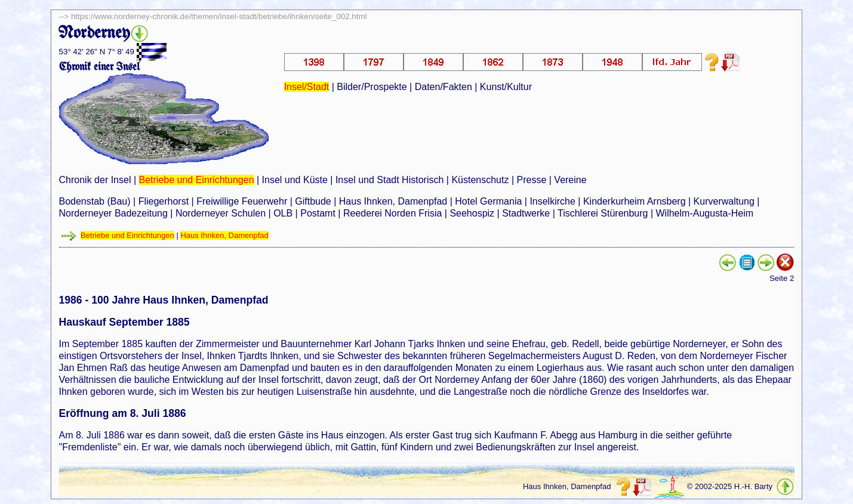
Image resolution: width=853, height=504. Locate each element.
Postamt (318, 213)
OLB (283, 213)
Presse (532, 180)
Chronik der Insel (95, 180)
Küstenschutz (480, 180)
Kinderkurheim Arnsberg (635, 201)
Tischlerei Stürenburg (603, 213)
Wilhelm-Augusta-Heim (705, 213)
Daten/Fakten (444, 87)
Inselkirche (552, 201)
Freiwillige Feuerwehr (242, 201)
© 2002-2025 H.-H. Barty (730, 486)
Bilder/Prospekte (372, 87)
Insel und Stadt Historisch (389, 180)
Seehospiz (472, 213)
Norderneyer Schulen (221, 213)
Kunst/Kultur (506, 87)
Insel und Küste (295, 180)
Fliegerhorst (164, 201)
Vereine (570, 180)
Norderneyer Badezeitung (113, 213)
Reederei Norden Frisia (392, 213)
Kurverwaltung (724, 201)
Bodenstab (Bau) (95, 201)
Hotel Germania (488, 201)
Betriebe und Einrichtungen (197, 180)
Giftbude (313, 201)
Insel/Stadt (307, 87)
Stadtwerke (526, 213)
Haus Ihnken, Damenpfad (393, 201)
